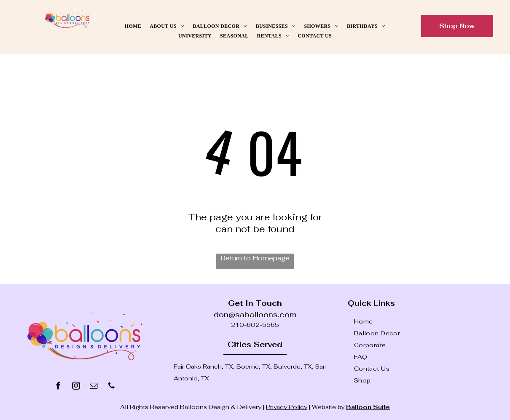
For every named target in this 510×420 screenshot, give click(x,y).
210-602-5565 (255, 325)
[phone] (112, 387)
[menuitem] (133, 26)
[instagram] (76, 387)
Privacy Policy (287, 407)
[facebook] (59, 387)
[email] (94, 387)
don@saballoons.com (255, 314)
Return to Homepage (255, 258)
